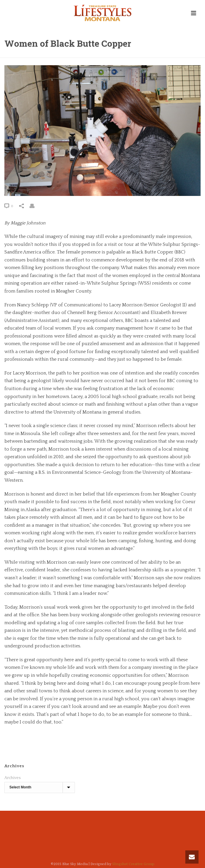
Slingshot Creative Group (133, 864)
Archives (12, 778)
